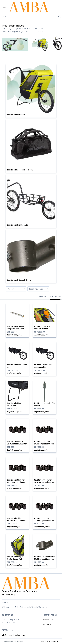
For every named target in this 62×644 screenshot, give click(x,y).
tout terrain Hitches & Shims (19, 280)
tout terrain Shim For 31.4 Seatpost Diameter (17, 519)
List (42, 297)
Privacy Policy (8, 595)
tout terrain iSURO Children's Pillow (42, 328)
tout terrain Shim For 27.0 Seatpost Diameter (44, 443)
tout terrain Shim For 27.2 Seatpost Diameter (17, 481)
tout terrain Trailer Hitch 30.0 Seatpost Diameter (45, 558)
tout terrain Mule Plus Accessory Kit (43, 366)
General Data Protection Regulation (19, 591)
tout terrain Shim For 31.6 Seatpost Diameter (44, 519)
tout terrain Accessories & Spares (21, 170)
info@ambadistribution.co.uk (13, 635)
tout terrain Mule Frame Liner (17, 366)
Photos (55, 297)
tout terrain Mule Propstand (14, 404)
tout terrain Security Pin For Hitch (44, 404)
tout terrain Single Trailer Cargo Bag (15, 558)
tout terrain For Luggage (17, 225)
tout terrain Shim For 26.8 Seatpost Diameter (17, 443)
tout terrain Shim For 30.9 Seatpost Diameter (44, 481)
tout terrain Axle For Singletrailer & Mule (15, 328)
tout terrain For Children (17, 115)
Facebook (48, 620)
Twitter (47, 624)
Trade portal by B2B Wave (49, 641)
